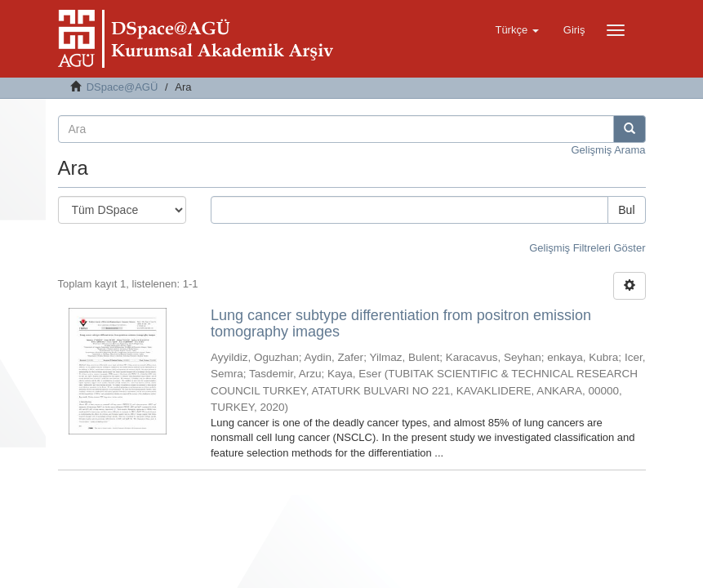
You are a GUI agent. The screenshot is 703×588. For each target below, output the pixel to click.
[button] (516, 30)
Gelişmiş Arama (608, 150)
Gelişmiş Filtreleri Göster (587, 248)
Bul (626, 210)
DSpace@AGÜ (122, 87)
